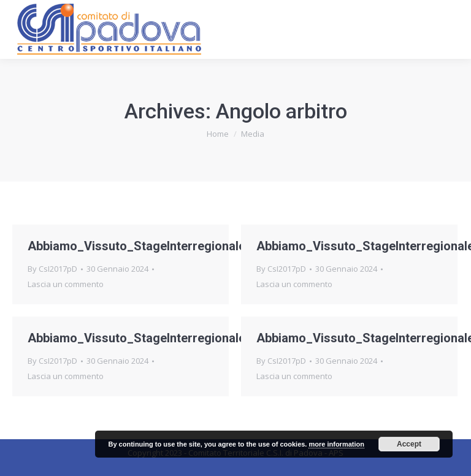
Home (218, 134)
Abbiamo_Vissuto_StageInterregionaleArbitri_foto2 (173, 338)
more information (336, 444)
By (52, 269)
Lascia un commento (66, 284)
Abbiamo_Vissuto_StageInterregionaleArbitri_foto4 (173, 246)
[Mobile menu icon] (451, 29)
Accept (409, 444)
